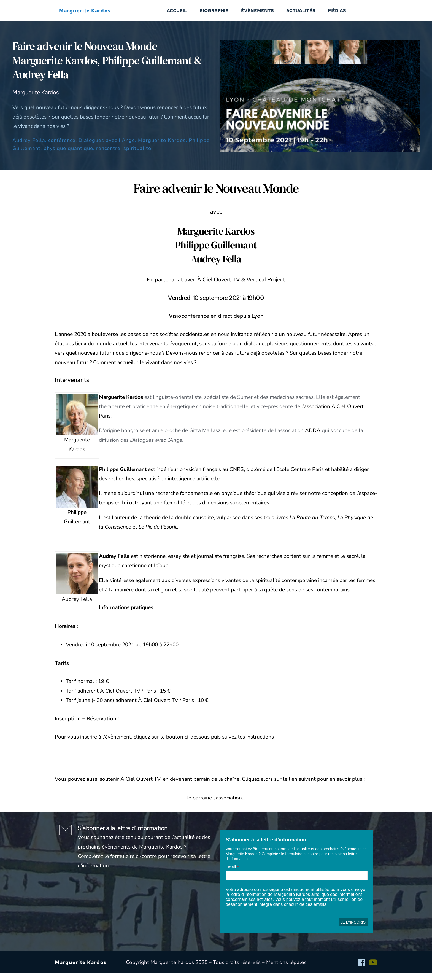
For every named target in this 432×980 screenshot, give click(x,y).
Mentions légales (286, 969)
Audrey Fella (29, 147)
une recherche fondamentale (179, 500)
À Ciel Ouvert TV (140, 786)
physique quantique (68, 155)
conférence (62, 147)
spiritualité (137, 155)
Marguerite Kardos (162, 147)
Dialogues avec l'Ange (107, 147)
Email (231, 874)
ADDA (313, 437)
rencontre (108, 155)
